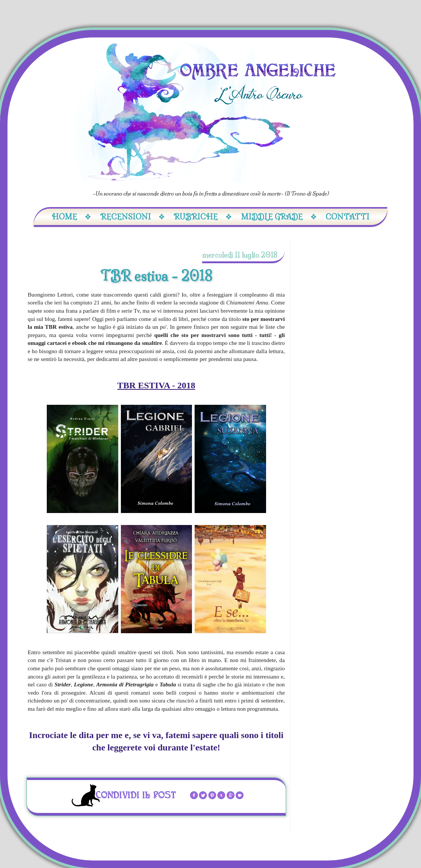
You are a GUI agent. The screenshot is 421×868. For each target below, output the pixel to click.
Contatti (347, 217)
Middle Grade (279, 217)
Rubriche (203, 217)
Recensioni (133, 217)
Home (71, 217)
